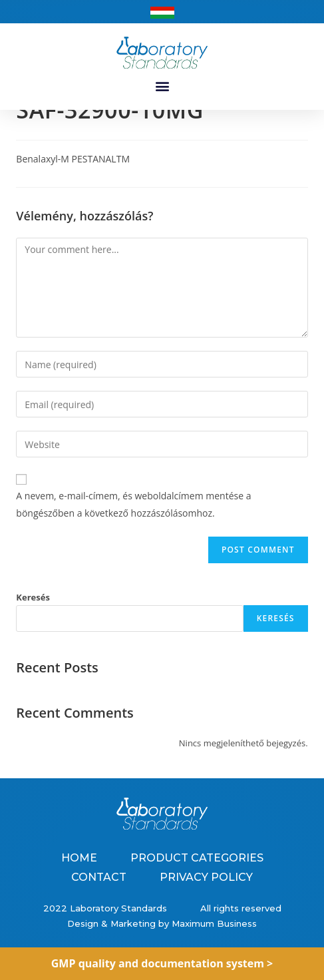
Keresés (33, 612)
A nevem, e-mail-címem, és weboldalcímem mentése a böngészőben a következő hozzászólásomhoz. (133, 519)
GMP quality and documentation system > (162, 963)
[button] (162, 86)
